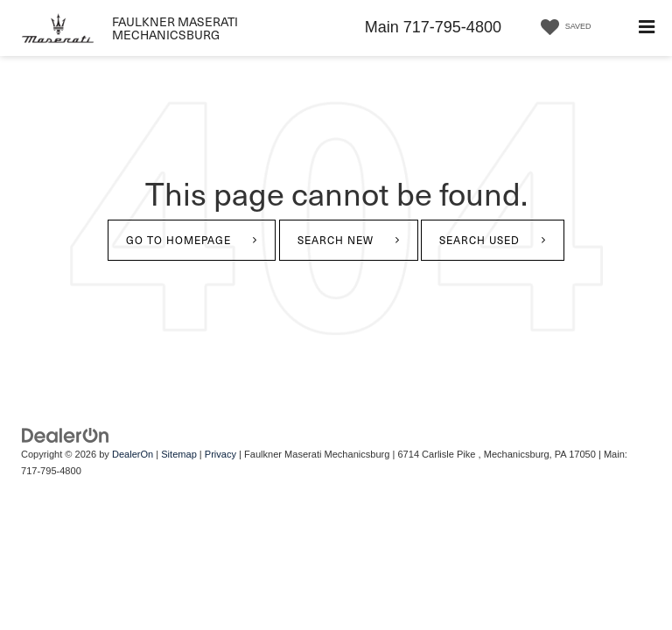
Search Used (479, 240)
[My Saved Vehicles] (563, 27)
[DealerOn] (66, 434)
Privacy (220, 454)
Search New (336, 240)
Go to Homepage (178, 240)
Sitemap (179, 454)
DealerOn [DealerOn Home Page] (133, 454)
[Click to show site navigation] (647, 28)
